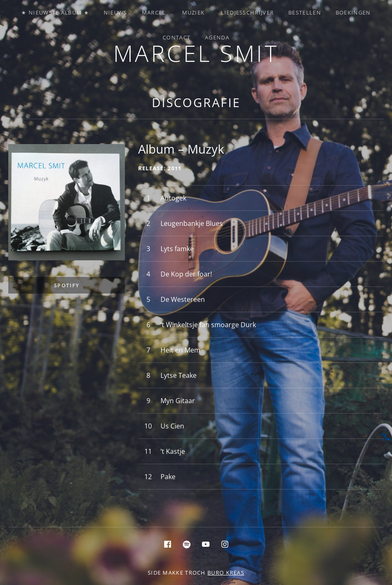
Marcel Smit (196, 53)
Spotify (67, 285)
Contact (177, 37)
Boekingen (353, 12)
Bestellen (305, 12)
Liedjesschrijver (247, 12)
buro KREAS (226, 573)
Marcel (154, 12)
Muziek (194, 12)
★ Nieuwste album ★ (55, 12)
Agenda (217, 37)
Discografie (196, 102)
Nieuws (116, 12)
